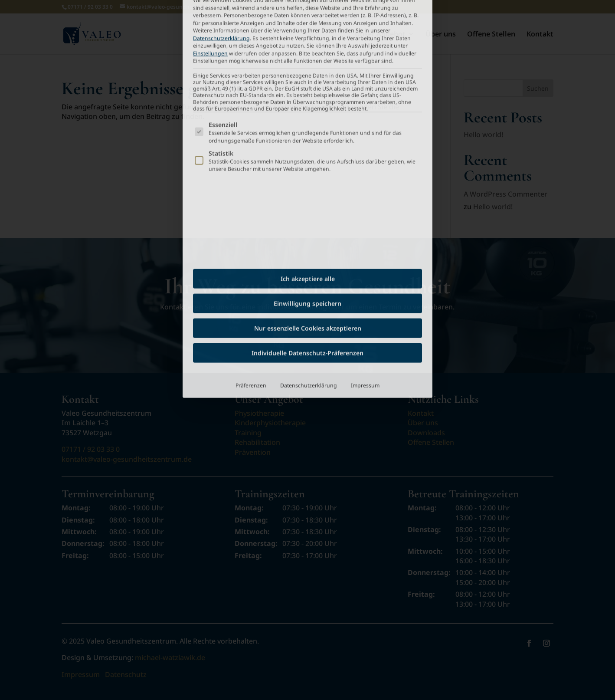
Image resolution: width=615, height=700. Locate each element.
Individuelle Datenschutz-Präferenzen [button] (307, 232)
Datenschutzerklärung (309, 265)
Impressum (365, 265)
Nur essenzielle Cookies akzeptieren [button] (308, 208)
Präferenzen (251, 265)
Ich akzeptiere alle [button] (308, 158)
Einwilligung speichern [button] (307, 183)
